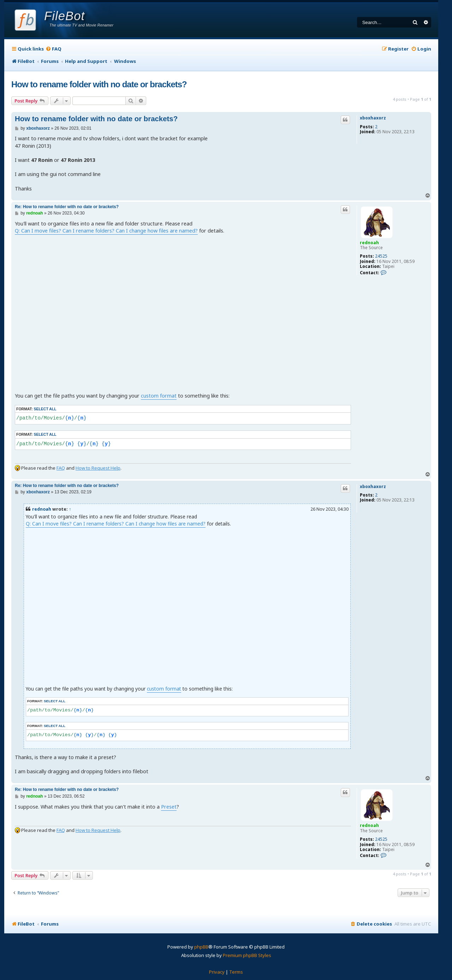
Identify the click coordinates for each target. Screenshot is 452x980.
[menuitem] (53, 49)
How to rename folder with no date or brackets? (99, 84)
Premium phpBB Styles (247, 955)
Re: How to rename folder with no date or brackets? (67, 207)
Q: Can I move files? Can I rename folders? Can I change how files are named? (106, 231)
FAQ (61, 468)
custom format (159, 396)
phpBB (201, 947)
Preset (169, 807)
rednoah (369, 243)
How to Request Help (98, 468)
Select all (45, 409)
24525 (381, 256)
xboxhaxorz (373, 118)
